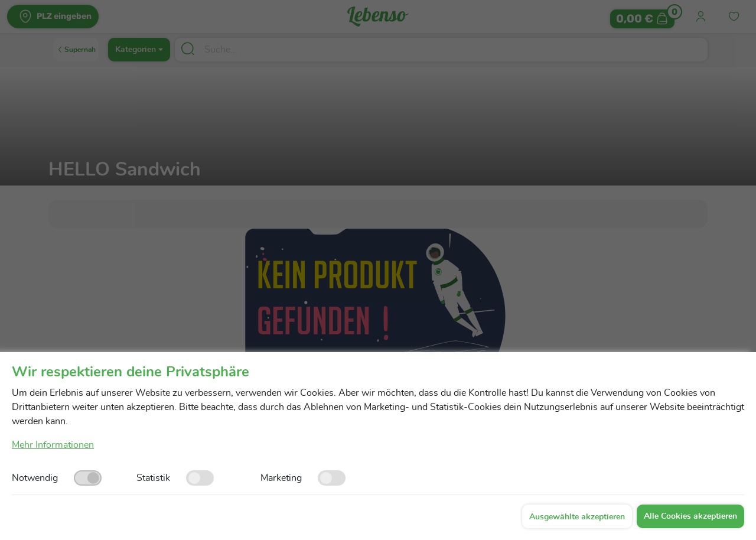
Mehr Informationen (53, 445)
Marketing (281, 478)
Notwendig (35, 478)
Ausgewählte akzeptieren (577, 517)
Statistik (153, 478)
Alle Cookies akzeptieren (690, 516)
